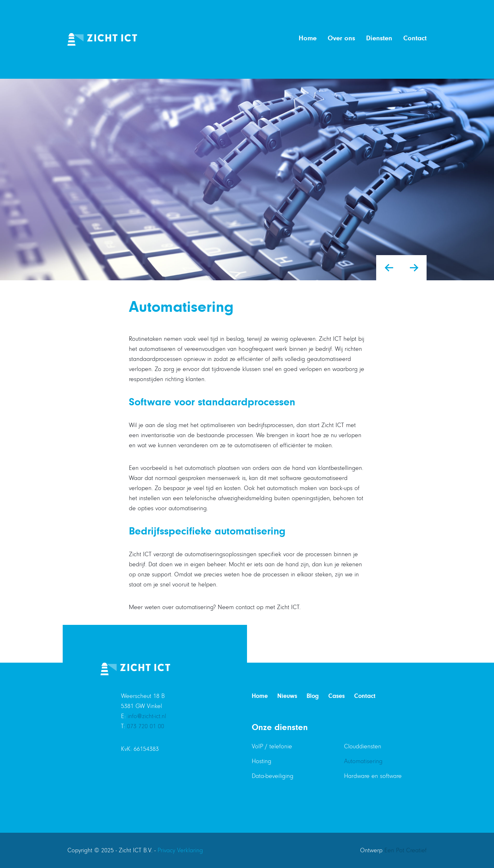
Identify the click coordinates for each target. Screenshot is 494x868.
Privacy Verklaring (180, 850)
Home (308, 38)
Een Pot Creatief (405, 850)
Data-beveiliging (273, 776)
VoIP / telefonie (272, 746)
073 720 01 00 (146, 726)
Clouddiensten (363, 746)
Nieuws (287, 696)
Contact (415, 38)
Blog (313, 696)
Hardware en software (373, 776)
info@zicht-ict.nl (147, 716)
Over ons (341, 38)
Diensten (379, 38)
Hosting (261, 761)
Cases (336, 696)
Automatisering (363, 761)
